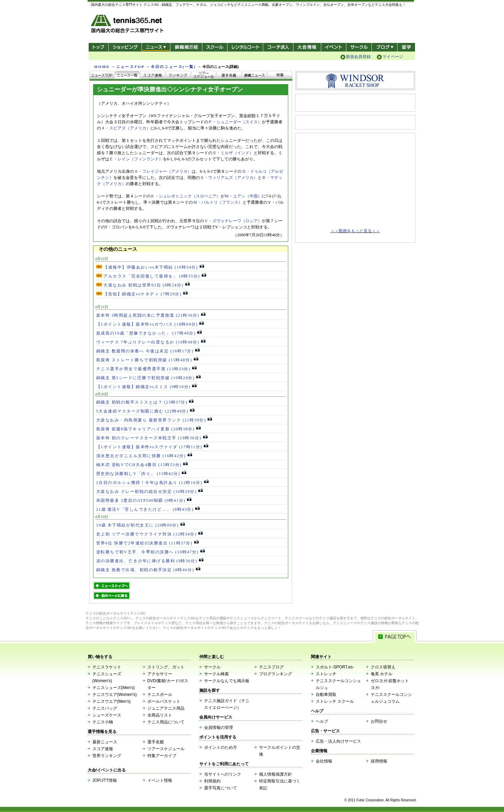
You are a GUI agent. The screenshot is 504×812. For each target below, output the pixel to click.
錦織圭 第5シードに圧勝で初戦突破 (149, 378)
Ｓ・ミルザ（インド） (233, 153)
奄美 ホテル (382, 674)
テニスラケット (107, 667)
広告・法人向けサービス (338, 741)
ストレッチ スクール (335, 701)
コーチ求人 (279, 47)
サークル (359, 47)
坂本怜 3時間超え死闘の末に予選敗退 (151, 315)
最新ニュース (105, 742)
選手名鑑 (156, 742)
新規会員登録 (358, 57)
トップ (98, 47)
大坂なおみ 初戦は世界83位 (143, 285)
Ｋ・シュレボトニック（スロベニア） (186, 196)
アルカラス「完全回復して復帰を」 (151, 276)
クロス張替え (383, 667)
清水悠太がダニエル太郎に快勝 (144, 456)
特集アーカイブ (162, 756)
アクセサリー (160, 674)
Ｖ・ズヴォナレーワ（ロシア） (233, 221)
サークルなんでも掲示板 (227, 681)
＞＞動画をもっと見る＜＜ (355, 231)
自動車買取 (326, 695)
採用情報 (379, 761)
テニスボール (160, 695)
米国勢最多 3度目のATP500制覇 (144, 500)
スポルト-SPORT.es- (335, 667)
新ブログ (384, 47)
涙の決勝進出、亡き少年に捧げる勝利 (150, 561)
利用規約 (212, 781)
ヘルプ (322, 721)
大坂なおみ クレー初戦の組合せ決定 (150, 492)
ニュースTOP (130, 67)
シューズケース (107, 715)
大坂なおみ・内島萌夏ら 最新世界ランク (154, 420)
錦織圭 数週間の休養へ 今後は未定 (148, 351)
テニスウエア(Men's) (112, 701)
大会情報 (307, 47)
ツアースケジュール (166, 749)
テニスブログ (271, 667)
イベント (334, 47)
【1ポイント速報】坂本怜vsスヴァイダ (152, 447)
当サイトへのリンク (223, 774)
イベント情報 (160, 780)
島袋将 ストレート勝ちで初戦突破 (147, 360)
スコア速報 (103, 749)
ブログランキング (276, 674)
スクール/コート (215, 47)
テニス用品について (166, 722)
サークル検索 (216, 674)
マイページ (393, 57)
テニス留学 (406, 47)
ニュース (156, 47)
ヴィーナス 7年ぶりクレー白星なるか (151, 342)
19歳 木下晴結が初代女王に (141, 525)
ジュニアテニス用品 (166, 708)
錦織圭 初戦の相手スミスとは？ (145, 402)
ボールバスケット (164, 701)
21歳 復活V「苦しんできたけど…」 (148, 509)
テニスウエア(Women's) (115, 695)
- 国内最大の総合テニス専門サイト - (128, 25)
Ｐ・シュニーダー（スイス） (235, 122)
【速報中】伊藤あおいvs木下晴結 (150, 267)
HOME (102, 67)
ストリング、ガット (166, 667)
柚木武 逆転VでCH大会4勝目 (142, 465)
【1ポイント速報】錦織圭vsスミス (147, 387)
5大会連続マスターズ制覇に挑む (145, 411)
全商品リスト (160, 715)
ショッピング (125, 47)
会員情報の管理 (219, 728)
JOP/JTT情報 (105, 780)
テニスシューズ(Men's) (114, 688)
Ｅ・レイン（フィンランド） (136, 159)
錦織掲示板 (186, 47)
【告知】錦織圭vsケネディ (142, 294)
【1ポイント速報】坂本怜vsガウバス (150, 324)
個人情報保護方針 (276, 774)
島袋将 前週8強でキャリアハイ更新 (149, 429)
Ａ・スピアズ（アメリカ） (126, 128)
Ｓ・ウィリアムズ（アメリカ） (229, 178)
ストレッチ (326, 674)
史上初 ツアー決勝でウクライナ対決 (150, 534)
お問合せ (379, 721)
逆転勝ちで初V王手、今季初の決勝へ (150, 552)
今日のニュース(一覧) (173, 67)
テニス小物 (103, 722)
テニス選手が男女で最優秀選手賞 (147, 369)
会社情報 (324, 761)
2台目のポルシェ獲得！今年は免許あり (152, 483)
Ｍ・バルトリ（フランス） (218, 202)
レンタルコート (246, 47)
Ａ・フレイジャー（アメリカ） (163, 171)
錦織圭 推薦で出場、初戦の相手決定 (148, 570)
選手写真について (221, 788)
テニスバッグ (105, 708)
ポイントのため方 (221, 747)
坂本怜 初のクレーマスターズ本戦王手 (152, 438)
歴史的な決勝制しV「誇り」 (141, 474)
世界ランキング (107, 756)
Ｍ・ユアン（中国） (243, 196)
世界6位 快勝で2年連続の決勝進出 (147, 543)
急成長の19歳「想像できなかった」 (149, 333)
